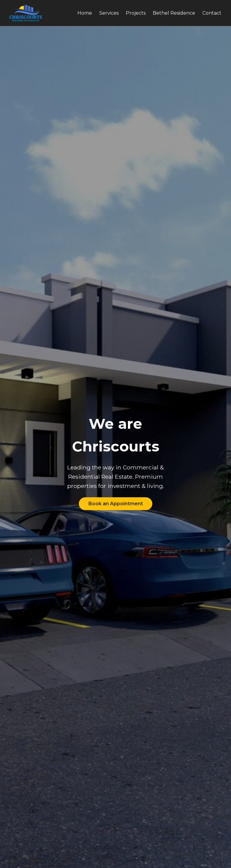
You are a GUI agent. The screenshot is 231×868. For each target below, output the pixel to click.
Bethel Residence (174, 13)
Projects (136, 13)
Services (109, 13)
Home (85, 13)
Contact (212, 13)
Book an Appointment (116, 504)
